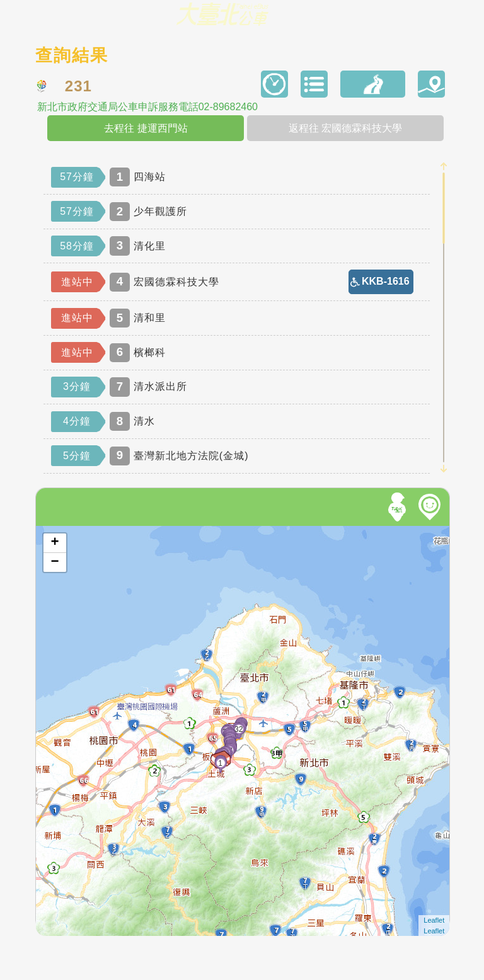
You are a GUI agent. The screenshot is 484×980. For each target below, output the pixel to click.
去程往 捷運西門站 (146, 128)
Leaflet (434, 920)
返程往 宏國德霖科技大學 (345, 128)
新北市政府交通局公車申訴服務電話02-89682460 (147, 107)
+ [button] (55, 543)
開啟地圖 (53, 532)
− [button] (55, 562)
